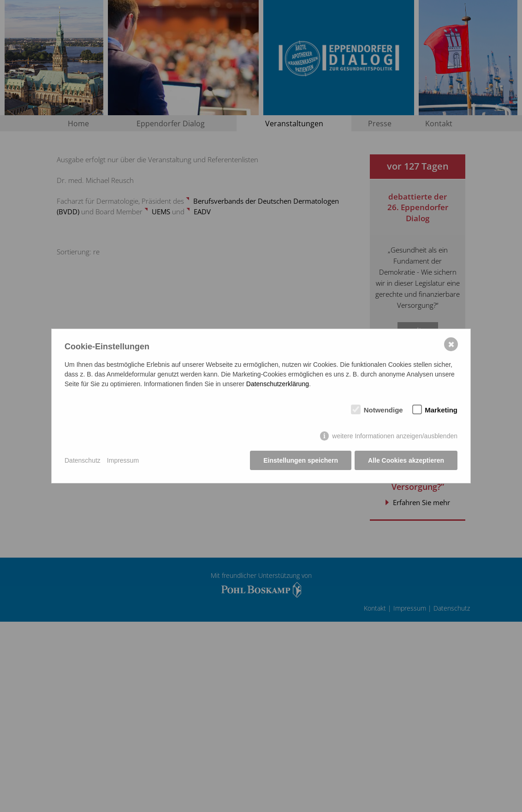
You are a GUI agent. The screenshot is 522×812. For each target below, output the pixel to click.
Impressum (123, 460)
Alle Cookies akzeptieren (406, 460)
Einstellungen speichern (301, 460)
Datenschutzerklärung (278, 384)
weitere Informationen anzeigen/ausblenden (395, 436)
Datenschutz (83, 460)
